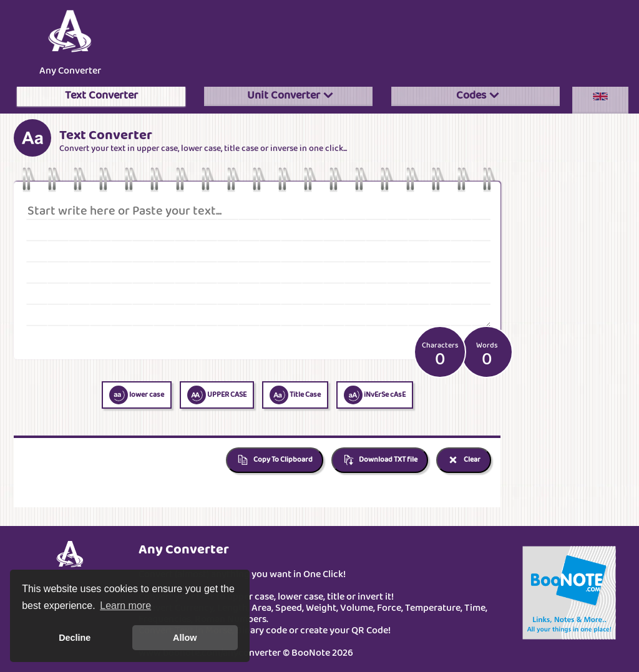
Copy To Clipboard (275, 460)
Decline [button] (75, 638)
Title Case (295, 395)
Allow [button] (185, 638)
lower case (137, 395)
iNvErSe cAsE (375, 395)
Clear (464, 460)
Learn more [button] (125, 606)
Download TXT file (380, 460)
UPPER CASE (217, 395)
